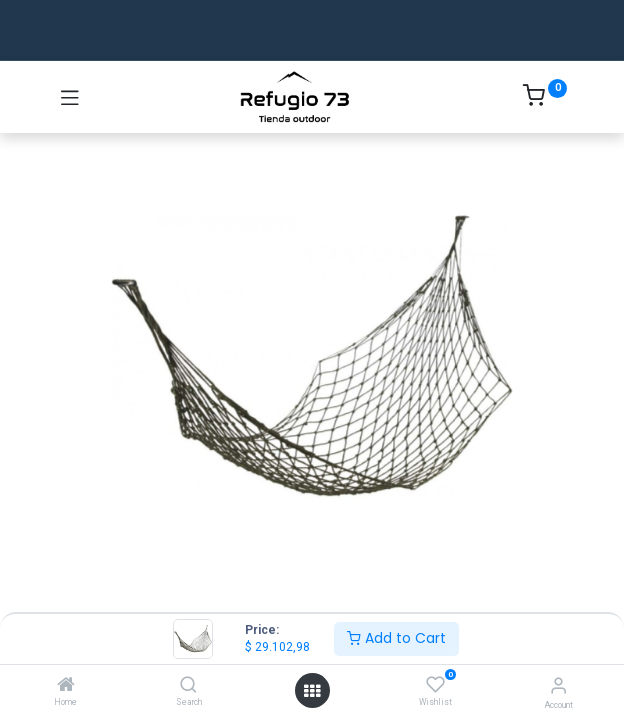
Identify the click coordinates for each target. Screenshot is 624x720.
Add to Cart (396, 638)
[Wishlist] (435, 685)
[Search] (188, 686)
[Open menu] (312, 691)
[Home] (66, 686)
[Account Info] (558, 685)
